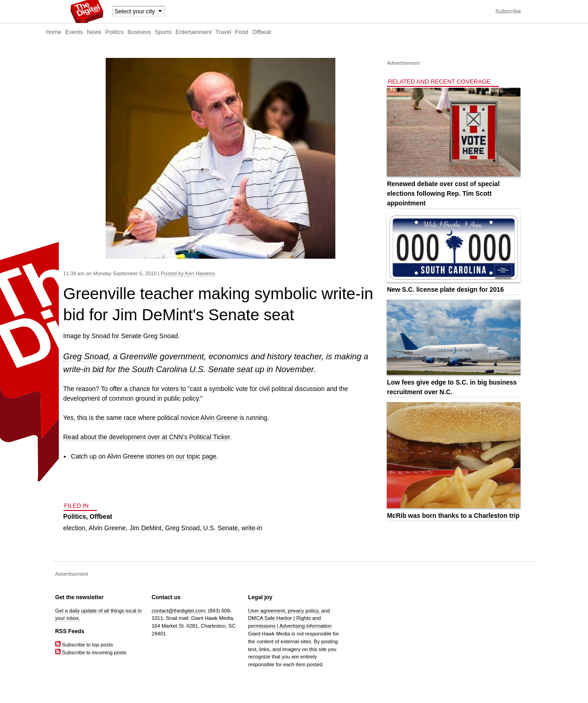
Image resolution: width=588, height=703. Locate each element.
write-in (252, 528)
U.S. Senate (221, 528)
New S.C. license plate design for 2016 (445, 289)
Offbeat (262, 32)
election (74, 528)
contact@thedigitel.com (178, 611)
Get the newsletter (79, 597)
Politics (114, 32)
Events (74, 32)
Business (139, 32)
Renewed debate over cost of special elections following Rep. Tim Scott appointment (443, 193)
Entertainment (193, 32)
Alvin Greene (219, 418)
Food (242, 32)
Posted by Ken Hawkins (188, 273)
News (94, 32)
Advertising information (305, 626)
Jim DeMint (146, 528)
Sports (163, 32)
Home (54, 32)
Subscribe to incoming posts (91, 652)
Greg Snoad (86, 357)
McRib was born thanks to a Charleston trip (453, 516)
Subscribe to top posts (84, 645)
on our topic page (192, 456)
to (183, 389)
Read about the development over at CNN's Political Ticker (147, 437)
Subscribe (508, 11)
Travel (223, 32)
